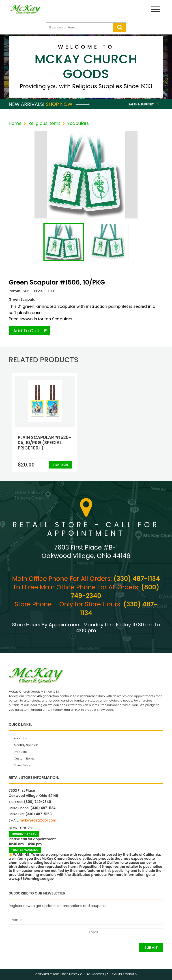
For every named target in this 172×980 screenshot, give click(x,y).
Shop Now (68, 104)
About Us (20, 738)
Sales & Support (141, 104)
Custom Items (24, 759)
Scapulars (78, 123)
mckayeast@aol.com (38, 820)
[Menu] (155, 10)
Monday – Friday (24, 834)
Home (15, 123)
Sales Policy (22, 765)
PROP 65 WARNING (25, 850)
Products (20, 752)
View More (61, 465)
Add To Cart (27, 331)
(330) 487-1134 (137, 579)
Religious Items (44, 123)
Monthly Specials (26, 745)
